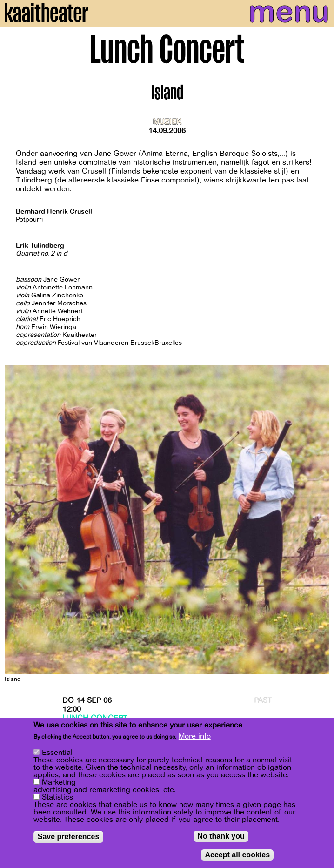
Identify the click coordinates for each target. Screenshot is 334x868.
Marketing (59, 783)
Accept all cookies (237, 855)
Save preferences (69, 837)
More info (195, 737)
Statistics (57, 798)
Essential (57, 753)
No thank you (221, 837)
